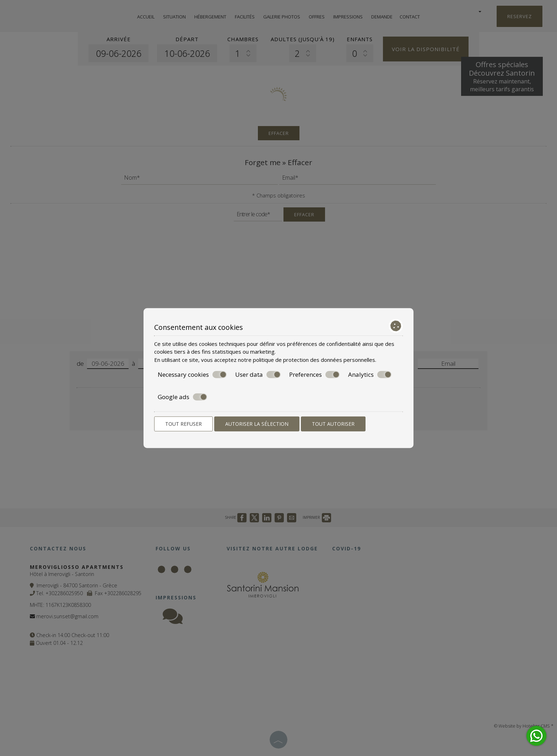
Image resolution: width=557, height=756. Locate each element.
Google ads (182, 397)
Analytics (370, 375)
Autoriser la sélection (257, 424)
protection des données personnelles (329, 359)
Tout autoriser (333, 424)
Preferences (314, 375)
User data (258, 375)
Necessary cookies (192, 375)
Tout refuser (183, 424)
